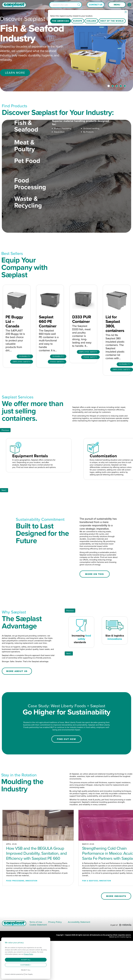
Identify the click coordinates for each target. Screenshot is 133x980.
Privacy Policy (55, 961)
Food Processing (30, 197)
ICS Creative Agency (124, 976)
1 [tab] (109, 86)
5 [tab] (125, 86)
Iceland (91, 21)
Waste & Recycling (28, 215)
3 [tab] (117, 86)
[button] (79, 5)
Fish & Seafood (26, 139)
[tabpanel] (66, 46)
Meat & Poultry (25, 159)
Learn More (15, 73)
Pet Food (27, 174)
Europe (78, 21)
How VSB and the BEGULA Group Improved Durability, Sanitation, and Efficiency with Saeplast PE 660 (36, 892)
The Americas (61, 21)
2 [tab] (113, 86)
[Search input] (66, 5)
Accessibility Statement (79, 961)
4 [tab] (121, 86)
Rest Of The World (112, 21)
